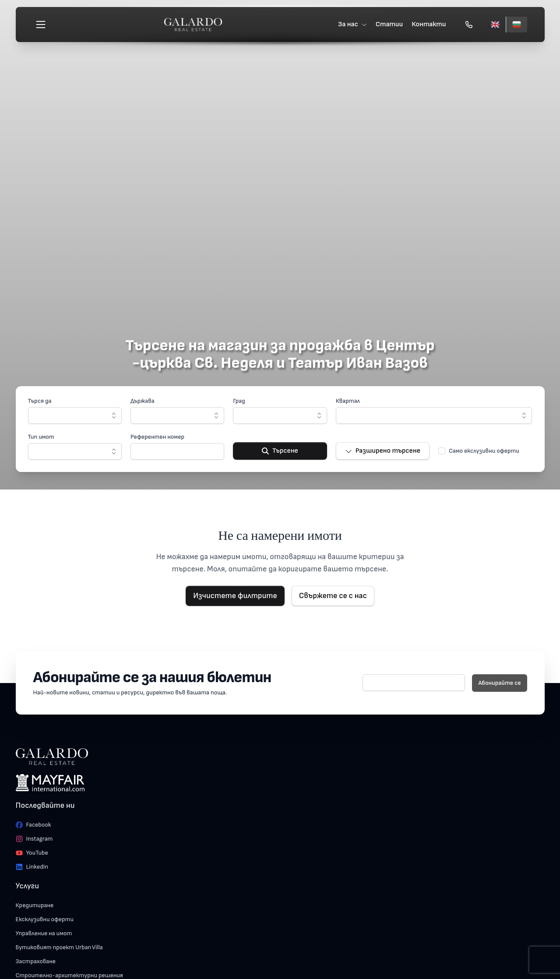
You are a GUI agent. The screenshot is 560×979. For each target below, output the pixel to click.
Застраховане (36, 961)
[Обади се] (469, 25)
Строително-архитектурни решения (69, 975)
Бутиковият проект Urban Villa (59, 947)
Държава (143, 401)
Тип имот (41, 437)
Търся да (40, 401)
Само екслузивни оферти (484, 451)
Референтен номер (157, 437)
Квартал (348, 401)
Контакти (429, 24)
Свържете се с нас (333, 596)
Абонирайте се (499, 683)
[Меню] (41, 25)
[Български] (516, 25)
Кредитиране (35, 905)
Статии (389, 24)
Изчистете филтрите (235, 596)
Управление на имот (44, 933)
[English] (495, 25)
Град (239, 401)
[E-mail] (414, 683)
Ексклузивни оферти (45, 919)
